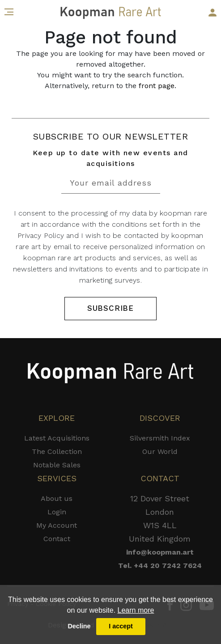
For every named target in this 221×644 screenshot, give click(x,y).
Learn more (136, 610)
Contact (57, 539)
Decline (79, 626)
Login (57, 512)
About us (57, 498)
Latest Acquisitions (57, 438)
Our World (160, 451)
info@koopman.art (160, 552)
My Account (57, 525)
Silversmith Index (160, 438)
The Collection (57, 451)
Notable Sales (57, 465)
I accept (121, 626)
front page (157, 86)
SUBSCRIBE (110, 308)
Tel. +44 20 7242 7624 (160, 566)
